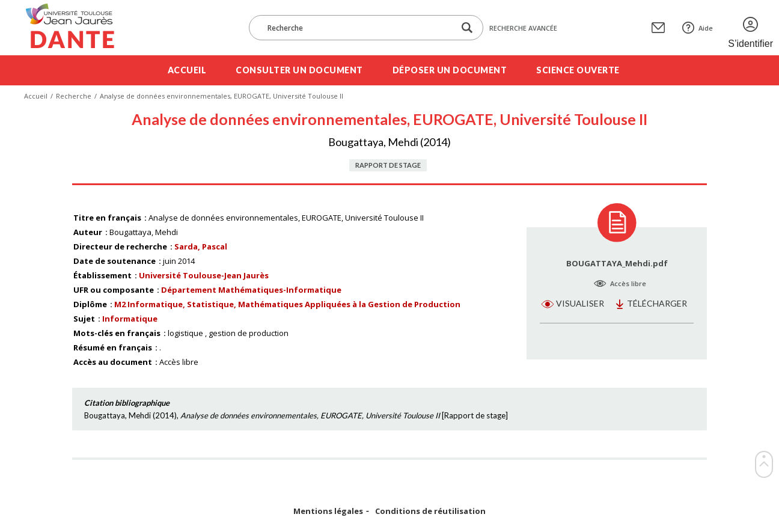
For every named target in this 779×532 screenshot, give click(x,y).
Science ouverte (578, 70)
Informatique (130, 319)
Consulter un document (299, 70)
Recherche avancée (523, 28)
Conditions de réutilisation (430, 511)
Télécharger (657, 303)
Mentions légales (328, 511)
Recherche (74, 96)
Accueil (187, 70)
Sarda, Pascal (201, 246)
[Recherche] (358, 28)
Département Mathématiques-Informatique (251, 290)
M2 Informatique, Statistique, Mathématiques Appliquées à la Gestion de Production (287, 304)
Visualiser (580, 303)
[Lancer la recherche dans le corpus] (467, 28)
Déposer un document (450, 70)
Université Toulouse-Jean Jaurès (204, 275)
